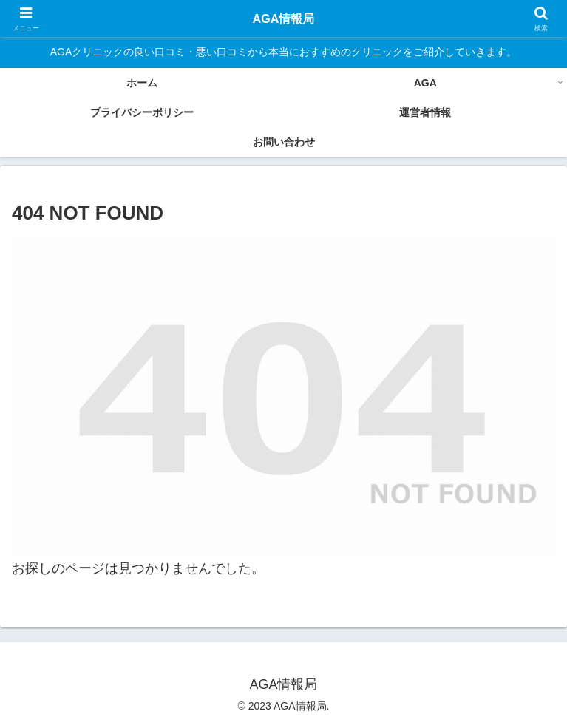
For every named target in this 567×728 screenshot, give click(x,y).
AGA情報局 (284, 18)
